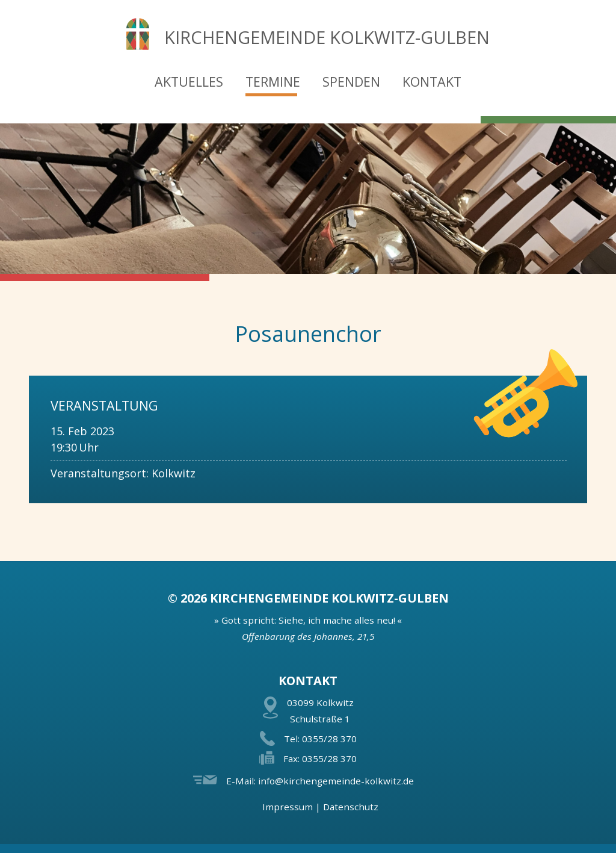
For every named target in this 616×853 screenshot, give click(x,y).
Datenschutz (351, 807)
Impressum (288, 807)
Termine (273, 82)
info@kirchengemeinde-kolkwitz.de (336, 781)
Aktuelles (189, 82)
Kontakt (432, 82)
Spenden (351, 82)
